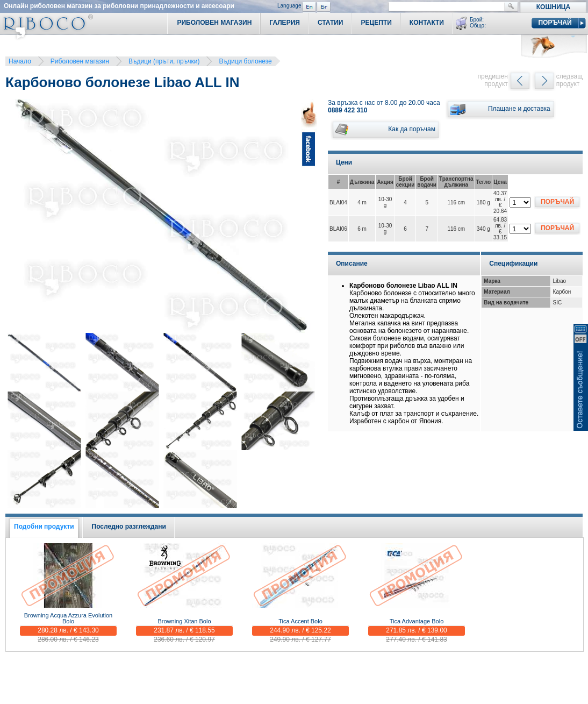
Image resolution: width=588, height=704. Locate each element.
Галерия (285, 23)
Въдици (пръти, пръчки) (164, 61)
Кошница (553, 7)
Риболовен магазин (80, 61)
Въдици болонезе (245, 61)
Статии (331, 23)
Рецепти (376, 23)
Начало (20, 61)
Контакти (427, 23)
